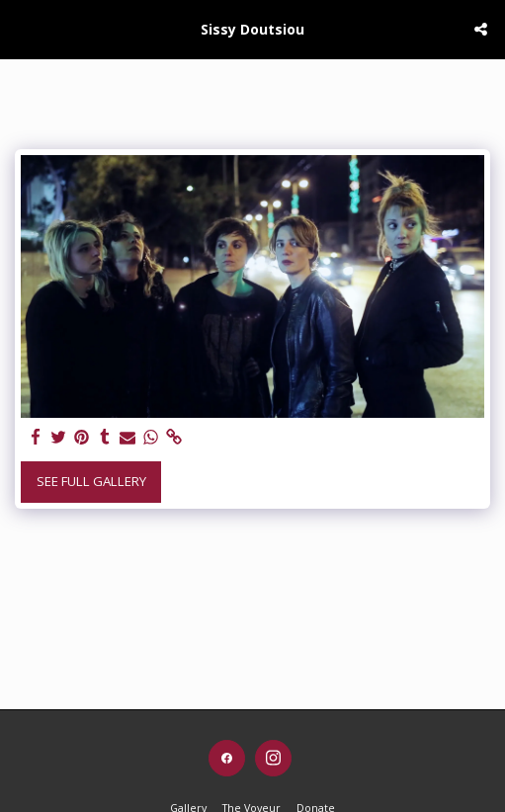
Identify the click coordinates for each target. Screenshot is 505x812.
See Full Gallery (91, 481)
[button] (22, 28)
